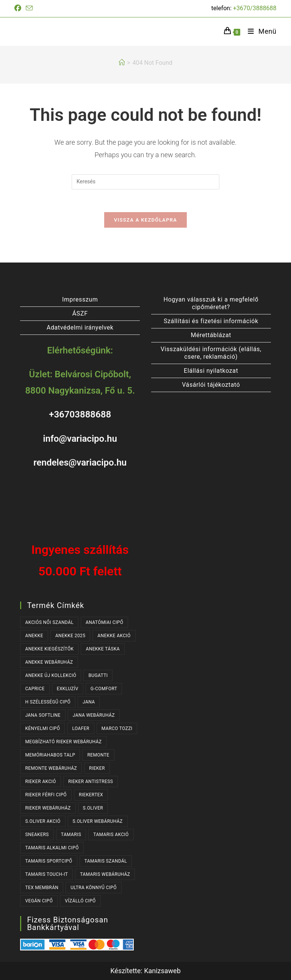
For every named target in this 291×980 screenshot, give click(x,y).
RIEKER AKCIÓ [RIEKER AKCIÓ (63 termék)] (41, 781)
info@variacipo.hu (80, 439)
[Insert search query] (145, 182)
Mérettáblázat (211, 335)
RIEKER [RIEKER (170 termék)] (97, 768)
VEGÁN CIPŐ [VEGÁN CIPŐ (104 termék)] (39, 901)
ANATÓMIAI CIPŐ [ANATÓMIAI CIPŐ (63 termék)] (104, 622)
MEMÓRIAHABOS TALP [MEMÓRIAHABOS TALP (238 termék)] (50, 755)
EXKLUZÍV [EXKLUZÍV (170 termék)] (68, 689)
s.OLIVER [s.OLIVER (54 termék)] (93, 808)
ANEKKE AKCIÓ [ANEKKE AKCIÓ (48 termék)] (114, 636)
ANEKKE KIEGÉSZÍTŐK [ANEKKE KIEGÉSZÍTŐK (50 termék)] (49, 649)
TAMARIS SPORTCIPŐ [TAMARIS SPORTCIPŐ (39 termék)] (48, 861)
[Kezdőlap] (122, 63)
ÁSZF (80, 313)
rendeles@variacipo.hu (80, 463)
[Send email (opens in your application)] (29, 9)
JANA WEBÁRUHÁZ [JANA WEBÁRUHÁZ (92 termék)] (94, 715)
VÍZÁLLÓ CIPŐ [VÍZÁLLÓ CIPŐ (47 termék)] (80, 901)
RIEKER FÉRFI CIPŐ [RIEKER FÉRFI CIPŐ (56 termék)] (46, 795)
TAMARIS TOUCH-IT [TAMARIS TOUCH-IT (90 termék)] (46, 874)
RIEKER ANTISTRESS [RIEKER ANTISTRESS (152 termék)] (91, 781)
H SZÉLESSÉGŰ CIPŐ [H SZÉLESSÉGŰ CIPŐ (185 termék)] (48, 702)
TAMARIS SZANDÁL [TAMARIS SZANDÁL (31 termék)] (106, 861)
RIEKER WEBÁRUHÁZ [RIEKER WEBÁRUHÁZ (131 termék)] (48, 808)
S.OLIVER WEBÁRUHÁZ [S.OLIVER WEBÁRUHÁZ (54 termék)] (98, 821)
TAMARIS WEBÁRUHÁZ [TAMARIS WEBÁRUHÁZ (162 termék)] (105, 874)
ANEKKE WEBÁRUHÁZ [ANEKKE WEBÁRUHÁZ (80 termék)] (49, 662)
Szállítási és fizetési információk (211, 321)
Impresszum (80, 299)
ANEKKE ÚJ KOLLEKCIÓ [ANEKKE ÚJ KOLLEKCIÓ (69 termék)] (51, 675)
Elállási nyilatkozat (211, 371)
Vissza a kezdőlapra (145, 220)
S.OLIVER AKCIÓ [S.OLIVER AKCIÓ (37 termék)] (43, 821)
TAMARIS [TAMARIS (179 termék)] (71, 835)
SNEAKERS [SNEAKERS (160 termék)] (37, 835)
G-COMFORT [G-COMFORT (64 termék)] (104, 689)
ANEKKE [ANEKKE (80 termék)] (34, 636)
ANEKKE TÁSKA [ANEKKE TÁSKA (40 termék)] (103, 649)
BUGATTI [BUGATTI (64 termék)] (98, 675)
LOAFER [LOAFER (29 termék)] (81, 728)
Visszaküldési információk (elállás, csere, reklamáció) (211, 353)
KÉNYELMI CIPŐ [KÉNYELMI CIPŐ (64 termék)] (42, 728)
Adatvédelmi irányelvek (80, 327)
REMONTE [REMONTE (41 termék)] (98, 755)
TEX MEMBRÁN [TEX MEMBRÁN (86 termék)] (42, 888)
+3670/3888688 (255, 8)
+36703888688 (80, 415)
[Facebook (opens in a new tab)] (19, 8)
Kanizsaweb (162, 971)
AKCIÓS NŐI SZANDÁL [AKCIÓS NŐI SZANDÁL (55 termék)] (49, 622)
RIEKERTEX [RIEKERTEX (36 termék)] (91, 795)
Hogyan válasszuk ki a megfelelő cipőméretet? (211, 303)
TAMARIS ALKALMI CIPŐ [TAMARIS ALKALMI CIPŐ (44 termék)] (52, 848)
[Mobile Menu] (259, 31)
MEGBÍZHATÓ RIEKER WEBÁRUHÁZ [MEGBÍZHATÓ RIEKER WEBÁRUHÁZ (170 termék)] (63, 742)
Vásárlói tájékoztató (211, 385)
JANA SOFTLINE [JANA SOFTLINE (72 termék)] (43, 715)
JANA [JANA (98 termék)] (89, 702)
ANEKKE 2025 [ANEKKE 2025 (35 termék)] (70, 636)
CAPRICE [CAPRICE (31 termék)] (35, 689)
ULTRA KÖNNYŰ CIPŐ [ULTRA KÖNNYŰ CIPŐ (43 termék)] (94, 888)
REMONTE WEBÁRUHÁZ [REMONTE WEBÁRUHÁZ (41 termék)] (51, 768)
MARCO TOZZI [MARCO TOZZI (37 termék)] (117, 728)
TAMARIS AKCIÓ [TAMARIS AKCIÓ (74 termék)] (111, 835)
